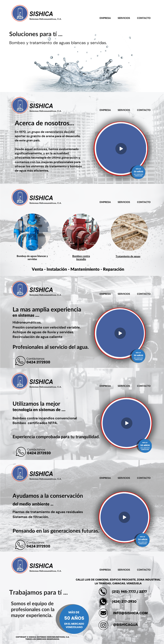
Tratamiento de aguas (128, 256)
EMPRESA (105, 18)
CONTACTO (144, 18)
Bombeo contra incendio (81, 258)
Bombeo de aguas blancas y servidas (32, 258)
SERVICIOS (124, 18)
